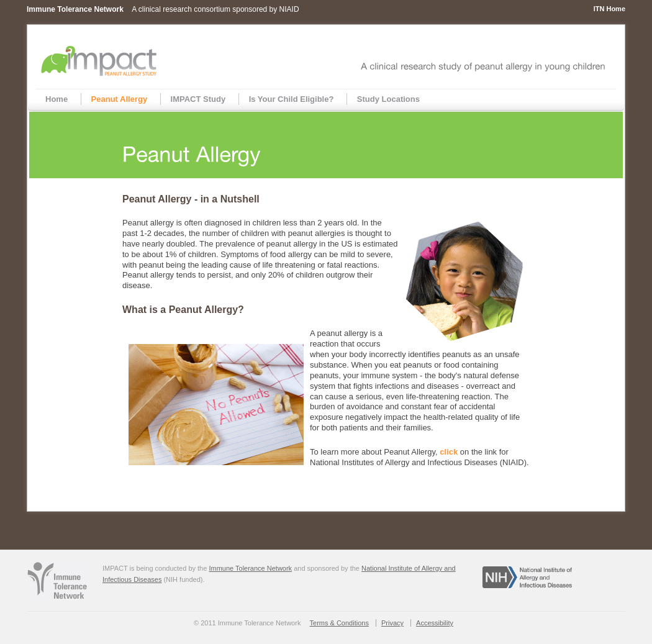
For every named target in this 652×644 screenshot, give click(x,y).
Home (57, 99)
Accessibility (435, 623)
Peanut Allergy (120, 99)
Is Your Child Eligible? (292, 99)
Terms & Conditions (339, 623)
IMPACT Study (198, 99)
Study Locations (388, 99)
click (450, 452)
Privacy (392, 623)
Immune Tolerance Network (250, 568)
